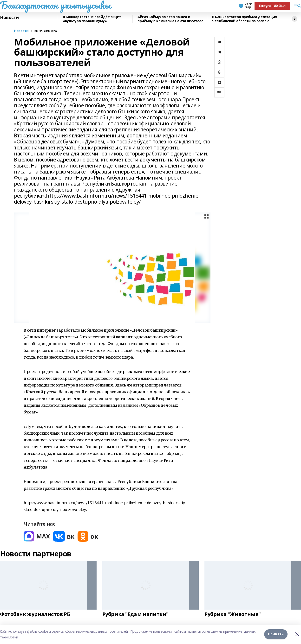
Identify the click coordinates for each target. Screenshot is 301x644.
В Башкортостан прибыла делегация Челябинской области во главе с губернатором (245, 19)
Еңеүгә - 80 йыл (272, 6)
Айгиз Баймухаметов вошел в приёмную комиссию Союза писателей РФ (172, 19)
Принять (276, 634)
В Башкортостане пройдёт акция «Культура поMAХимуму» (92, 19)
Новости (9, 18)
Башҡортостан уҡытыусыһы (55, 5)
